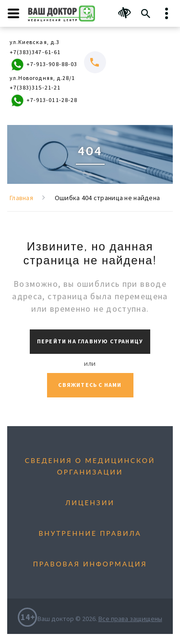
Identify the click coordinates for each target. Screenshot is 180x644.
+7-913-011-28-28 (43, 101)
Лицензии (90, 503)
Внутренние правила (90, 533)
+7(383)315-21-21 (35, 87)
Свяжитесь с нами (90, 385)
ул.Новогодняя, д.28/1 (42, 78)
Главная (21, 198)
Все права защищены (130, 619)
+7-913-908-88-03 (43, 65)
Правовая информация (90, 564)
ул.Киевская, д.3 (35, 42)
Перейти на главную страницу (90, 341)
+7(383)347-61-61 (35, 52)
